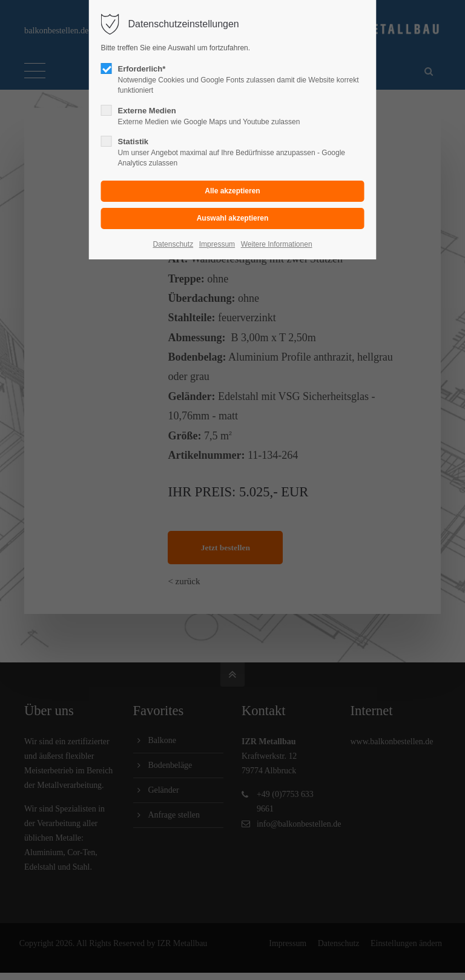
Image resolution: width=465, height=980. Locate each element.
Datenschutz (173, 244)
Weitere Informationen (277, 244)
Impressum (217, 244)
